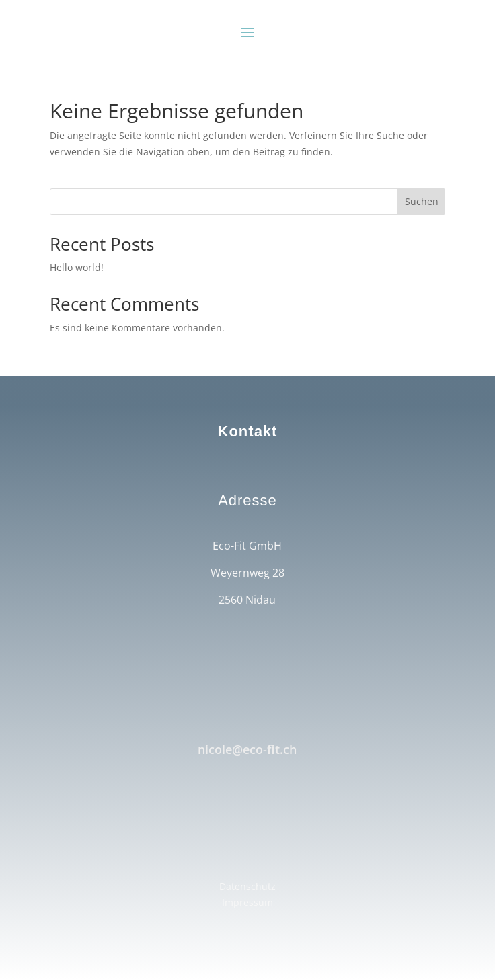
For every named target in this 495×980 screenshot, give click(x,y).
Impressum (247, 902)
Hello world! (77, 267)
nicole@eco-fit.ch (247, 749)
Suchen (422, 201)
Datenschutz (247, 886)
